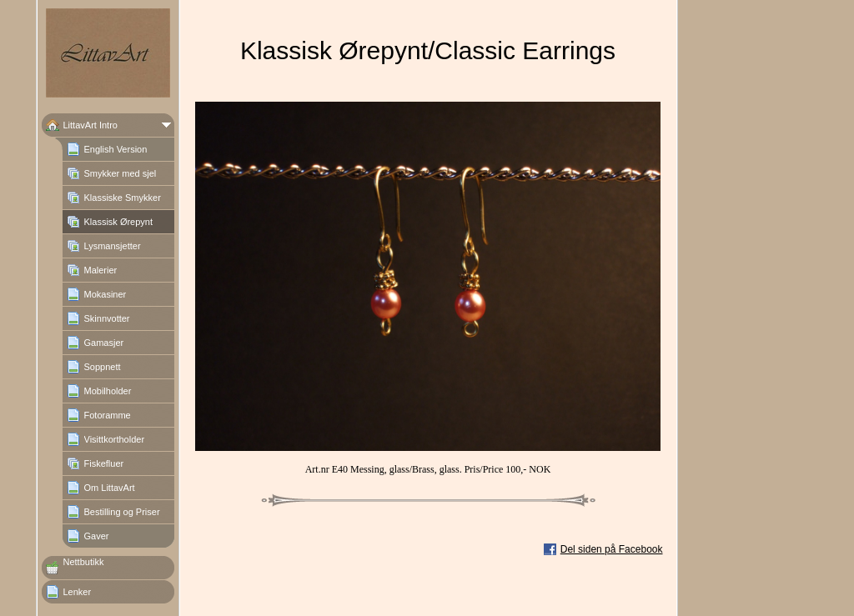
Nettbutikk (84, 562)
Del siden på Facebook (612, 549)
